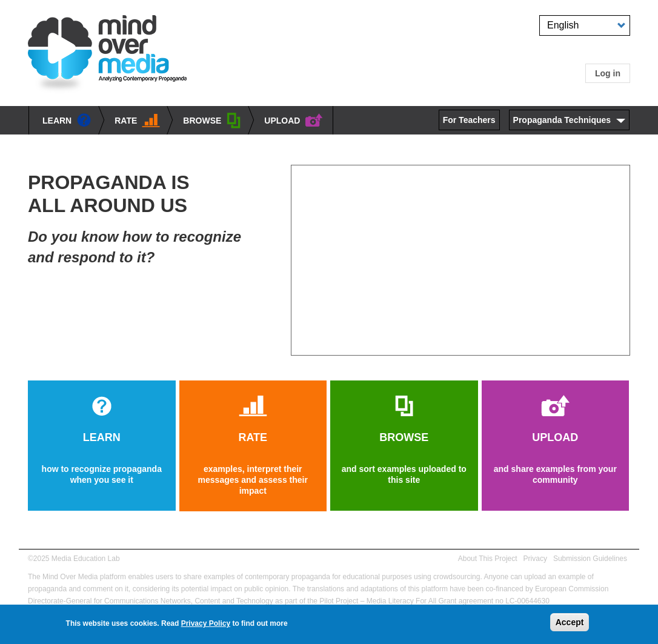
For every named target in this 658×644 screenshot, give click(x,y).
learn (67, 121)
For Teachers (469, 120)
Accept (570, 622)
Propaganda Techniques (562, 120)
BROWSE (212, 122)
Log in (608, 73)
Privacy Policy (206, 623)
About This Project (488, 559)
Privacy (535, 559)
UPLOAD (294, 121)
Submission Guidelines (590, 559)
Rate (137, 121)
